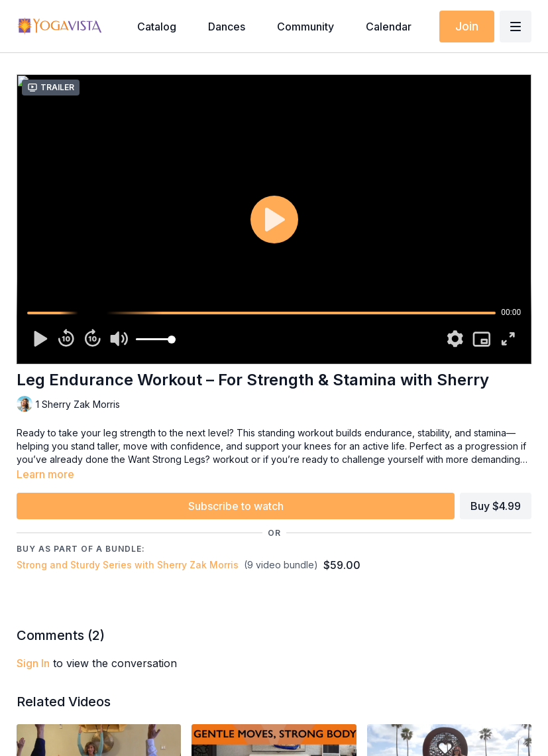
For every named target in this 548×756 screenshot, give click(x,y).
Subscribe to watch (236, 506)
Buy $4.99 (496, 506)
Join (467, 26)
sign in (33, 663)
